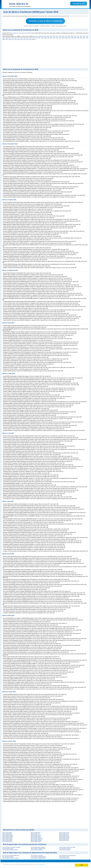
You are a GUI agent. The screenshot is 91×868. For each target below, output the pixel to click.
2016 (69, 36)
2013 (78, 36)
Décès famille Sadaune (36, 837)
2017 (66, 36)
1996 (42, 37)
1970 (34, 39)
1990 (60, 37)
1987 (69, 37)
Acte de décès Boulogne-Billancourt (11, 855)
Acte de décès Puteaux (8, 848)
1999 (33, 37)
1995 (45, 37)
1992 (54, 37)
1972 (27, 39)
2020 (60, 36)
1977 (12, 39)
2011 (84, 36)
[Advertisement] (45, 54)
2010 (87, 36)
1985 (75, 37)
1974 (21, 39)
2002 (24, 37)
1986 (72, 37)
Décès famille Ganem (8, 837)
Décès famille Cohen (64, 835)
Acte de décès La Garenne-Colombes (11, 847)
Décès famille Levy (35, 833)
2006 (13, 37)
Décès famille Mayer (36, 832)
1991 (57, 37)
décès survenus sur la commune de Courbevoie (20, 33)
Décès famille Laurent (36, 835)
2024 (48, 36)
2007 (10, 37)
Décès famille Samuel (64, 837)
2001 (27, 37)
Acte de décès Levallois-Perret (38, 848)
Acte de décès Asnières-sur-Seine (67, 847)
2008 (7, 37)
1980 (4, 39)
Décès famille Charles (8, 835)
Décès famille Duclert (64, 836)
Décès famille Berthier (8, 836)
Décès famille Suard (64, 838)
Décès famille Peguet (7, 838)
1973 (24, 39)
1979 (7, 39)
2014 (75, 36)
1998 (36, 37)
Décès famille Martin (7, 832)
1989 (63, 37)
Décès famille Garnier (64, 832)
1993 (51, 37)
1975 (18, 39)
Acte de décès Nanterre (65, 849)
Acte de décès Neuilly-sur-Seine (10, 849)
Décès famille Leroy (64, 833)
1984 (78, 37)
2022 (54, 36)
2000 (30, 37)
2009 (4, 37)
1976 (16, 39)
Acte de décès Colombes (37, 849)
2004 (19, 37)
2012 (81, 36)
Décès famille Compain (36, 840)
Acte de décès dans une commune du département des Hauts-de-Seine (30, 852)
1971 (30, 39)
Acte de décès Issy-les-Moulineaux (67, 855)
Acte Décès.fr (19, 4)
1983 (81, 37)
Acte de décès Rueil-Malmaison (38, 856)
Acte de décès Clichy (64, 856)
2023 (51, 36)
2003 (21, 37)
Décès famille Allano (7, 840)
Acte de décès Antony (64, 858)
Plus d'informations (60, 865)
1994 (48, 37)
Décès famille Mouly (7, 833)
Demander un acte (79, 4)
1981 (87, 37)
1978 (10, 39)
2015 (72, 36)
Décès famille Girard (36, 836)
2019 (63, 36)
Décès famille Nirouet (7, 841)
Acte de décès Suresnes (65, 848)
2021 (57, 36)
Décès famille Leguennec (37, 838)
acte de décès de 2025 (40, 36)
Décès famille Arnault (36, 841)
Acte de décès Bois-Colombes (38, 847)
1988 (66, 37)
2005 (16, 37)
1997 (39, 37)
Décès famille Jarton (64, 840)
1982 (84, 37)
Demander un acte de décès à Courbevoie (45, 21)
